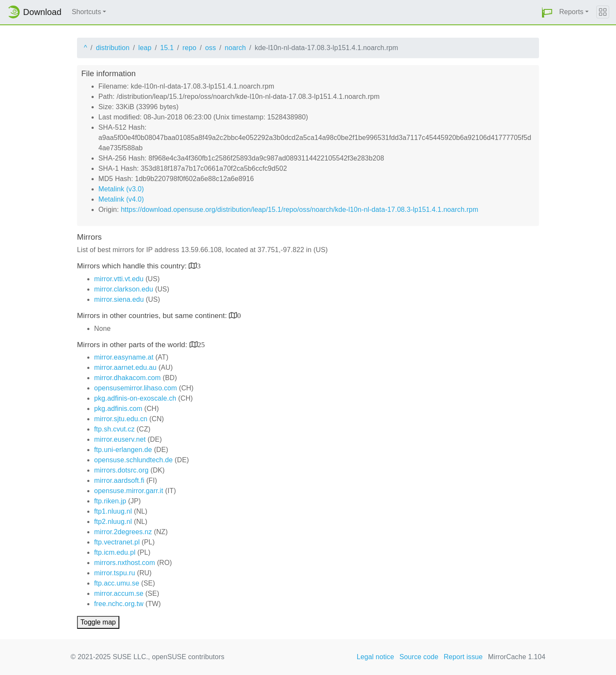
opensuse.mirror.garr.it (129, 491)
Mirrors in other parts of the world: (133, 345)
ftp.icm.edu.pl (115, 552)
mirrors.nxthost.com (124, 563)
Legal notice (376, 657)
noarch (235, 48)
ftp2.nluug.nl (113, 522)
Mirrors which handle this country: (133, 266)
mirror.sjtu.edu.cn (121, 419)
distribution (113, 48)
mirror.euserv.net (120, 439)
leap (145, 48)
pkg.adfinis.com (118, 409)
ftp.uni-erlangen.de (123, 450)
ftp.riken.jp (110, 501)
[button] (547, 12)
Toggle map (98, 622)
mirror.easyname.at (124, 357)
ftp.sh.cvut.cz (114, 429)
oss (211, 48)
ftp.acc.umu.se (117, 583)
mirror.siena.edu (119, 299)
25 (201, 344)
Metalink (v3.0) (121, 189)
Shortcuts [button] (87, 12)
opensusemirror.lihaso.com (136, 388)
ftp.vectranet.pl (117, 542)
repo (190, 48)
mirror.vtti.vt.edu (119, 279)
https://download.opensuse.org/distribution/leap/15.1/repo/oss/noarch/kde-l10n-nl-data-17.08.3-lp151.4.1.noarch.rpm (299, 210)
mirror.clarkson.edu (124, 289)
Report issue (463, 657)
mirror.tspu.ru (115, 573)
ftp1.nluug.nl (113, 511)
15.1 (167, 48)
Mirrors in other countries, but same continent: (153, 316)
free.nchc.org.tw (119, 604)
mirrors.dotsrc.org (121, 470)
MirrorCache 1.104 (517, 657)
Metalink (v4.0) (121, 199)
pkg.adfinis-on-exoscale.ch (135, 398)
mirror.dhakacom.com (127, 378)
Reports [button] (571, 12)
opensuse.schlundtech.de (133, 460)
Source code (419, 657)
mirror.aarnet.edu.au (125, 367)
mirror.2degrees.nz (123, 532)
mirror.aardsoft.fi (119, 480)
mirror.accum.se (119, 593)
